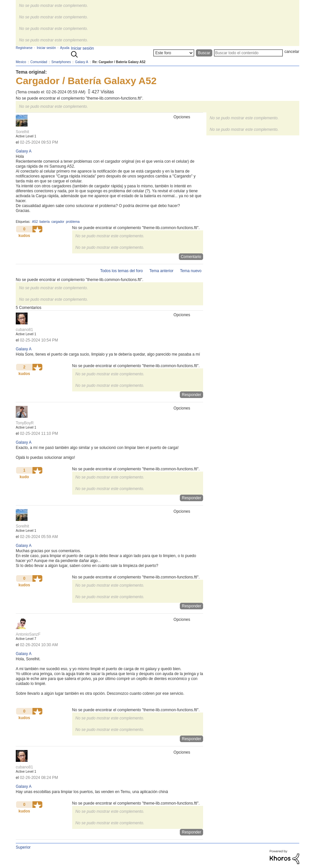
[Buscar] (248, 53)
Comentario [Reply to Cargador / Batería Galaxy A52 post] (191, 257)
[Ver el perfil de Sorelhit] (22, 132)
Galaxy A (24, 151)
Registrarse (24, 48)
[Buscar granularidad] (174, 53)
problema (73, 222)
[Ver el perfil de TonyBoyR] (25, 423)
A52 (35, 222)
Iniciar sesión (82, 48)
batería (44, 222)
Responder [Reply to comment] (191, 395)
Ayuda (65, 48)
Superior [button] (23, 847)
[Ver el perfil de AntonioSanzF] (28, 634)
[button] (37, 229)
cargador (58, 222)
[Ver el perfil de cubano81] (24, 330)
